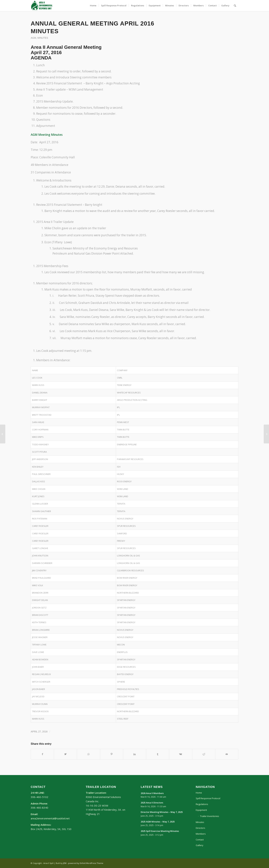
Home (199, 793)
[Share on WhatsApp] (88, 754)
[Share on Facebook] (42, 754)
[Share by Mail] (227, 754)
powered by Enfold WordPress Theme (86, 863)
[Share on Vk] (181, 754)
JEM (65, 863)
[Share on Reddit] (204, 754)
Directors (200, 828)
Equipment (201, 810)
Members (201, 834)
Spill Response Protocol (208, 798)
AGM (33, 38)
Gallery (200, 845)
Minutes (43, 38)
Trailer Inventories (210, 816)
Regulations (202, 804)
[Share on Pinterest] (112, 754)
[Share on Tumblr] (158, 754)
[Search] (235, 6)
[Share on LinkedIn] (135, 754)
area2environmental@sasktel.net (50, 818)
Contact (200, 840)
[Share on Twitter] (65, 754)
